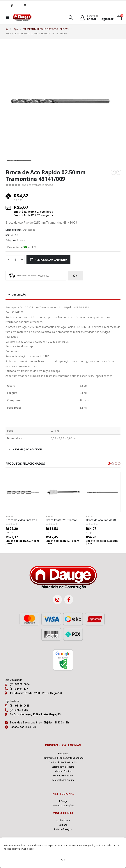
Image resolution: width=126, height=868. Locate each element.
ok (75, 276)
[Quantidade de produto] (15, 260)
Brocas (21, 240)
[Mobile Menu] (8, 17)
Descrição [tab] (19, 295)
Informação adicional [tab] (28, 449)
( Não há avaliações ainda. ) (37, 185)
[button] (109, 464)
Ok (63, 859)
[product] (23, 492)
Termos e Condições (23, 849)
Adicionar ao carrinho (51, 260)
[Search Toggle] (71, 18)
